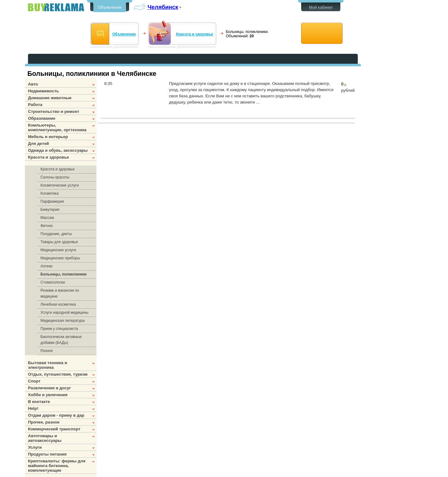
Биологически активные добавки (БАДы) (61, 340)
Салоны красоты (55, 177)
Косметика (50, 193)
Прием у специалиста (59, 329)
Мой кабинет (321, 7)
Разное (47, 351)
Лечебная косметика (58, 304)
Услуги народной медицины (64, 313)
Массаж (47, 218)
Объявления (110, 7)
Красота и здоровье (195, 34)
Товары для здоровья (59, 242)
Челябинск (163, 7)
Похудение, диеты (56, 234)
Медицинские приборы (60, 258)
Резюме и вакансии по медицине (60, 293)
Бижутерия (50, 210)
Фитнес (47, 226)
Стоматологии (53, 282)
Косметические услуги (60, 185)
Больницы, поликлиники (63, 274)
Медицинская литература (63, 321)
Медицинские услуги (58, 250)
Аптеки (47, 266)
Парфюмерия (52, 201)
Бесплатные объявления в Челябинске (56, 7)
